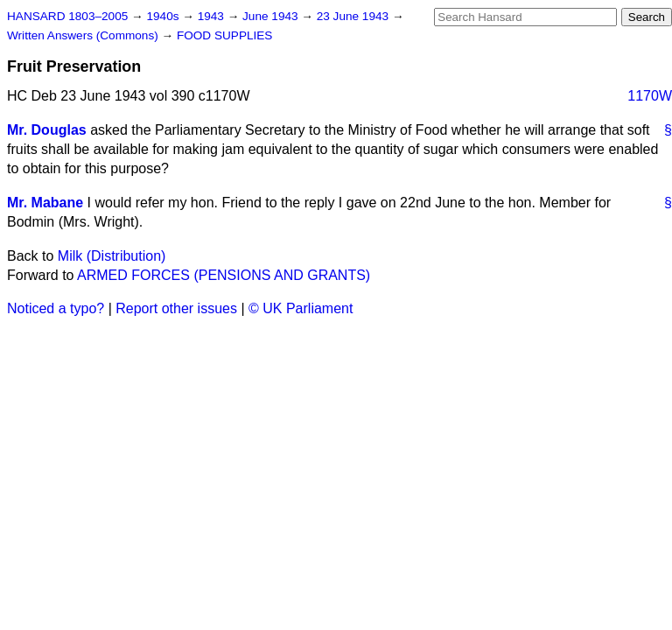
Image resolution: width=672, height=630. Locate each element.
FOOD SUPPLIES (225, 35)
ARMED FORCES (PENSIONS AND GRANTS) (224, 275)
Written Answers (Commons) (84, 35)
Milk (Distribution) (112, 256)
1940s (164, 16)
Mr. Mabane (45, 203)
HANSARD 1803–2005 (67, 16)
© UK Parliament (301, 308)
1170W (650, 96)
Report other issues (176, 308)
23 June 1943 (354, 16)
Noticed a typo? (56, 308)
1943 (213, 16)
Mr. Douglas (47, 130)
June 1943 (272, 16)
